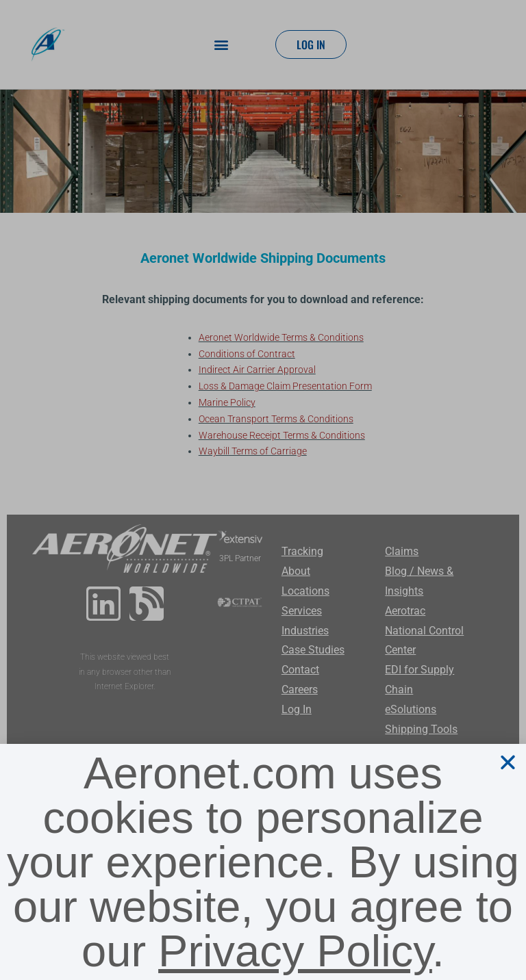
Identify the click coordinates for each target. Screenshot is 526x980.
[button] (508, 762)
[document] (263, 490)
